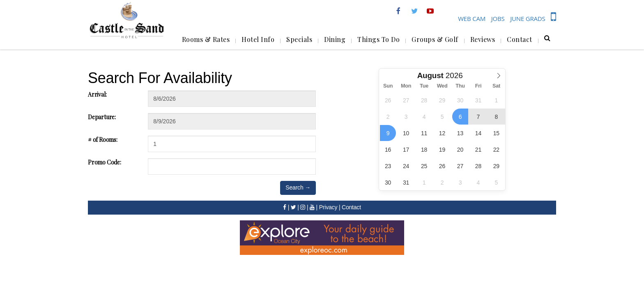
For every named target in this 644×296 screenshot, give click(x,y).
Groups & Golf (435, 39)
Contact (520, 39)
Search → (298, 187)
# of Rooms (103, 140)
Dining (335, 39)
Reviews (483, 39)
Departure (102, 117)
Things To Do (378, 39)
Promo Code (105, 162)
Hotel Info (258, 39)
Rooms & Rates (206, 39)
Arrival (97, 94)
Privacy (328, 207)
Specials (299, 39)
